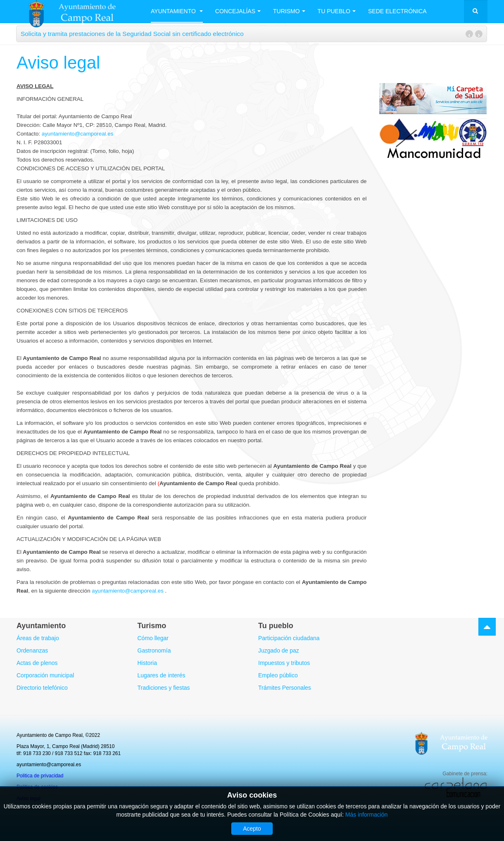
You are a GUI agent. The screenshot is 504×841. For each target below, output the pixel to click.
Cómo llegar (153, 638)
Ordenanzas (32, 650)
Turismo (289, 11)
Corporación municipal (45, 675)
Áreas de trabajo (38, 638)
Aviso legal (58, 63)
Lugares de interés (162, 675)
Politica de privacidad (40, 776)
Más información (367, 815)
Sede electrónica (397, 11)
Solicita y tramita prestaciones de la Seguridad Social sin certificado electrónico (132, 34)
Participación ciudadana (289, 638)
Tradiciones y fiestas (164, 688)
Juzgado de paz (279, 650)
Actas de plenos (37, 663)
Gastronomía (154, 650)
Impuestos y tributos (284, 663)
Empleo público (278, 675)
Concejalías (238, 11)
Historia (147, 663)
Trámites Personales (285, 688)
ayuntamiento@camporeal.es (78, 134)
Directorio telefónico (42, 688)
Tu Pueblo (337, 11)
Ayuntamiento (177, 11)
